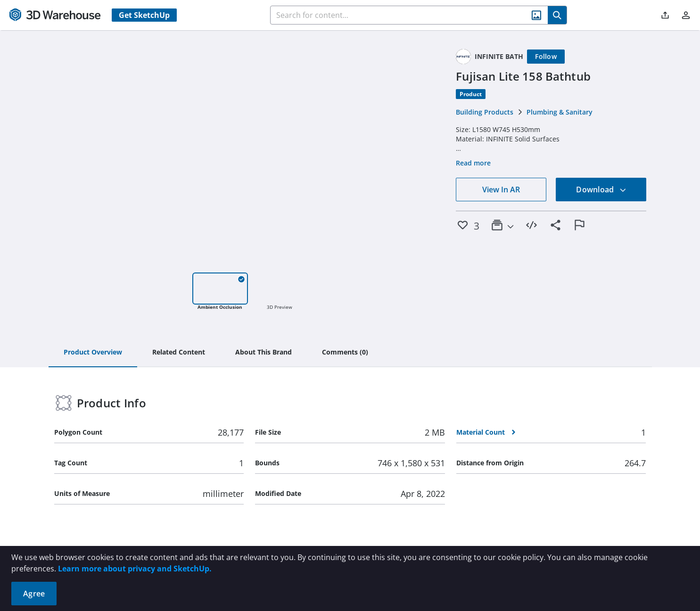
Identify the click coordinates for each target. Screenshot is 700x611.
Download (601, 190)
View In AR (501, 190)
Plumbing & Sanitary (560, 112)
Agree (34, 594)
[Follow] (546, 57)
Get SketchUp (144, 15)
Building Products (485, 112)
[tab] (93, 353)
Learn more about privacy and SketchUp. (135, 569)
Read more (473, 163)
